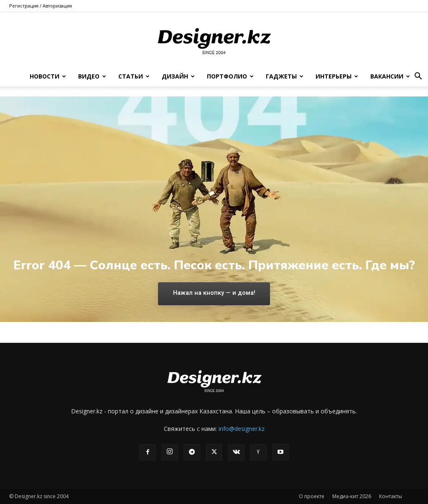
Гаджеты (285, 76)
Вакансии (390, 76)
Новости (48, 76)
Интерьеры (337, 76)
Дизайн (178, 76)
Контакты (391, 496)
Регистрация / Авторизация (41, 6)
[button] (418, 77)
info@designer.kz (242, 429)
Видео (92, 76)
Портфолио (230, 76)
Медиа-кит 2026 (352, 496)
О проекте (312, 496)
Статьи (134, 76)
